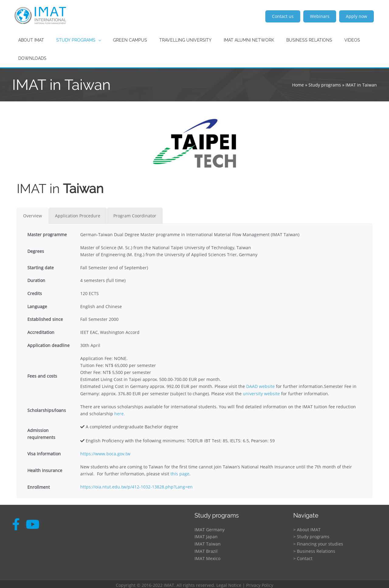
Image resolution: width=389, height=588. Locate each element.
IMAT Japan (206, 535)
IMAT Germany (210, 528)
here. (120, 413)
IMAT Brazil (206, 549)
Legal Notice (229, 583)
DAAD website (260, 386)
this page (180, 473)
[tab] (33, 216)
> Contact (303, 556)
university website (261, 393)
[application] (93, 40)
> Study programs (311, 535)
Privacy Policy (260, 583)
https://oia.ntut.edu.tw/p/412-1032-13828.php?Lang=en (136, 486)
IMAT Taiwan (208, 542)
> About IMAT (307, 528)
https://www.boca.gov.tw (105, 453)
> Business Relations (314, 549)
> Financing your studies (318, 542)
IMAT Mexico (207, 556)
